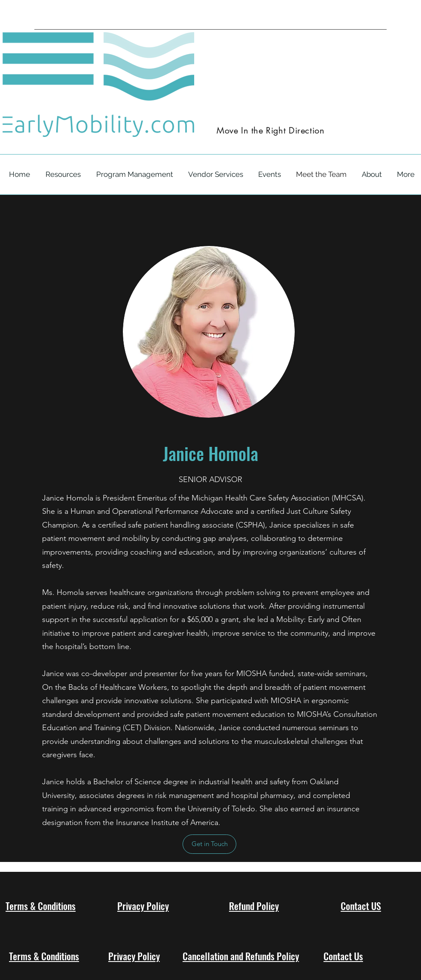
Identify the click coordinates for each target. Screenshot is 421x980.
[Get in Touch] (209, 844)
